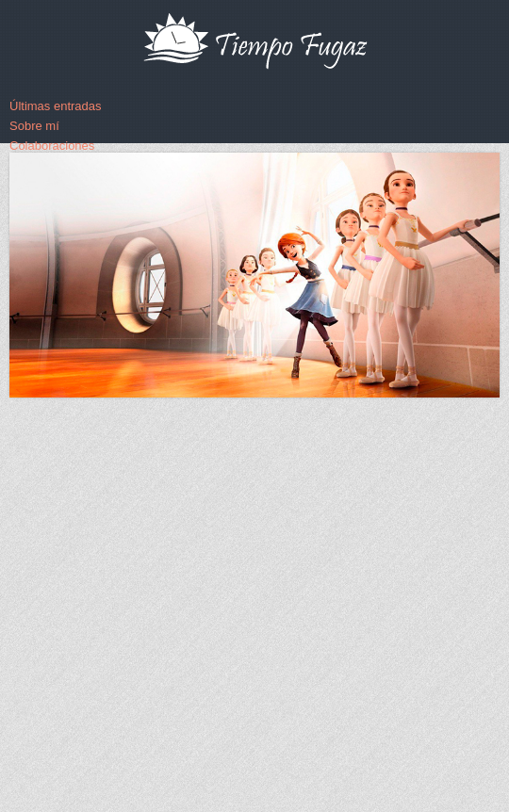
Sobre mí (34, 126)
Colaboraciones (52, 146)
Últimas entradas (56, 106)
